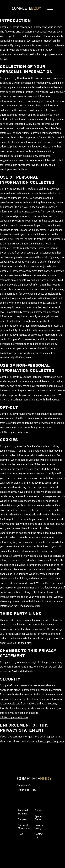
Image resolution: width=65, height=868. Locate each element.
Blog (20, 834)
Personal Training (23, 812)
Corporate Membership (25, 827)
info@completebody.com (14, 432)
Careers (39, 810)
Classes (22, 819)
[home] (26, 8)
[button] (50, 8)
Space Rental (38, 818)
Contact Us (39, 835)
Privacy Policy (39, 827)
